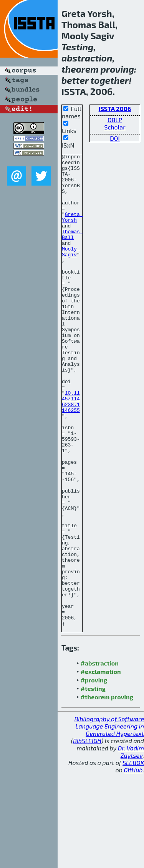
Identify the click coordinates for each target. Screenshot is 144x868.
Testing (77, 47)
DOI (115, 138)
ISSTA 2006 (115, 109)
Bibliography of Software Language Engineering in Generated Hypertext (109, 821)
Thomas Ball (72, 251)
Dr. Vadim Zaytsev (131, 846)
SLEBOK (133, 857)
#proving (94, 774)
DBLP (115, 120)
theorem (80, 69)
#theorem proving (107, 791)
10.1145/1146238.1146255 (71, 451)
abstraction (87, 58)
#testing (93, 783)
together (109, 80)
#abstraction (100, 758)
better (75, 80)
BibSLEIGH (87, 835)
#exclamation (101, 766)
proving (117, 69)
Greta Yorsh (72, 230)
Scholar (115, 127)
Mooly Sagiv (71, 272)
